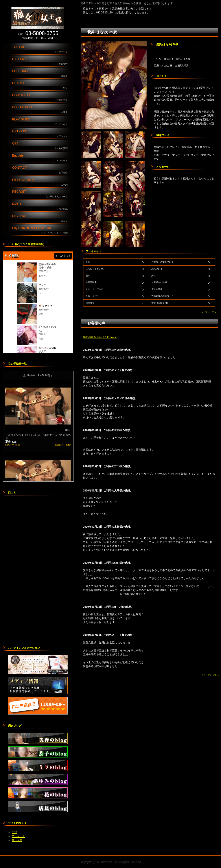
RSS (14, 832)
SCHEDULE (41, 74)
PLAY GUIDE (41, 122)
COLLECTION (41, 110)
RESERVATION (41, 182)
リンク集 (17, 840)
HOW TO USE (41, 98)
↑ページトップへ (208, 312)
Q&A (41, 146)
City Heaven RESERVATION (41, 231)
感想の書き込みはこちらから (100, 337)
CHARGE (41, 86)
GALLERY (41, 62)
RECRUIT (41, 194)
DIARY (41, 206)
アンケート (18, 836)
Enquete (41, 158)
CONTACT (41, 170)
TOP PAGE (41, 50)
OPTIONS (41, 134)
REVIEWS (41, 218)
